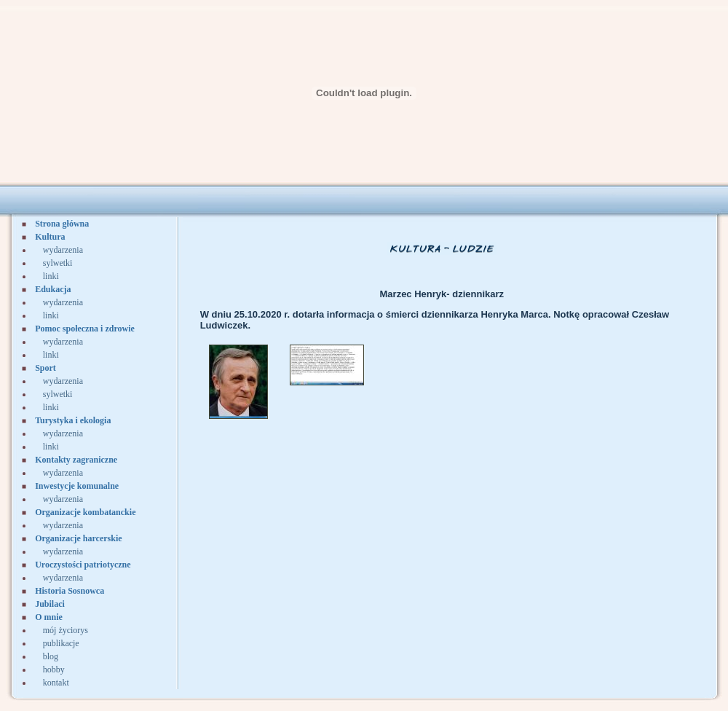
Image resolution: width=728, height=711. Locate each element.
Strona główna (62, 224)
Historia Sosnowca (70, 591)
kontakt (56, 683)
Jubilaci (50, 604)
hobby (54, 669)
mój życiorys (66, 630)
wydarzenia (63, 250)
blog (51, 656)
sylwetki (58, 263)
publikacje (61, 643)
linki (51, 276)
